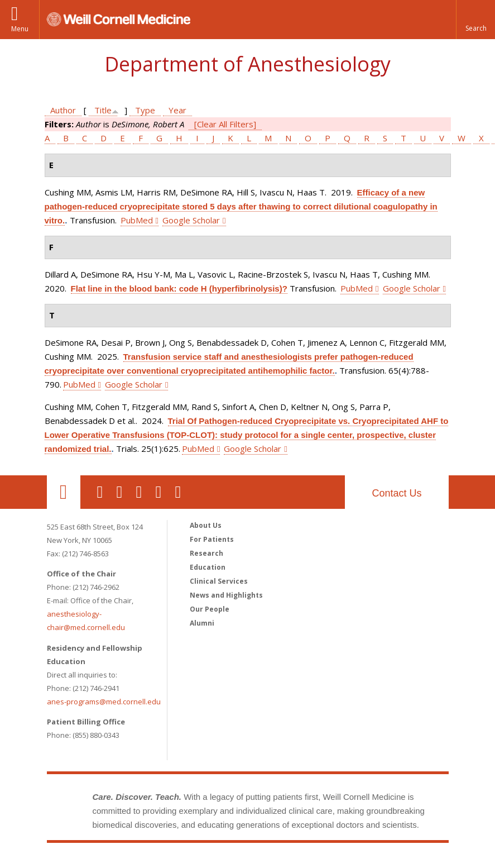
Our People (210, 609)
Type (145, 110)
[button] (475, 20)
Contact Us (397, 493)
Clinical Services (219, 581)
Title (103, 110)
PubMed (137, 220)
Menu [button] (20, 29)
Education (208, 567)
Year (177, 110)
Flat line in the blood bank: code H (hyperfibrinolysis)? (179, 288)
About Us (206, 525)
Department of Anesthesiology (248, 64)
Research (206, 553)
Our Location (64, 492)
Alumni (202, 623)
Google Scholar (191, 220)
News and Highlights (226, 595)
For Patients (212, 539)
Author (63, 110)
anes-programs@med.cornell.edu (104, 702)
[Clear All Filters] (225, 124)
